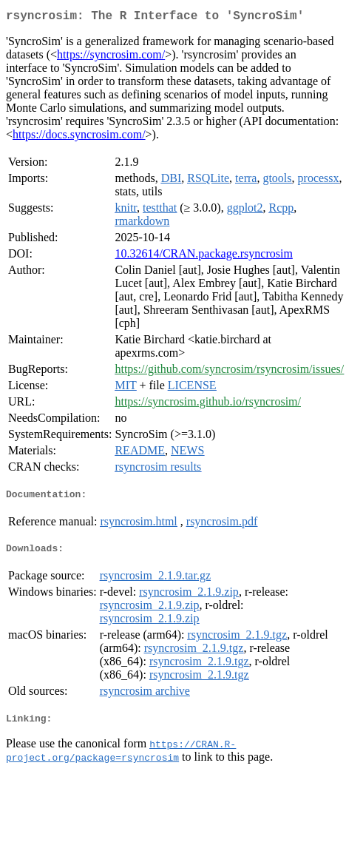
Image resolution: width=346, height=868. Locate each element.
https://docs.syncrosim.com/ (79, 137)
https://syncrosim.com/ (111, 57)
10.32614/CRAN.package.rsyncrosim (203, 256)
